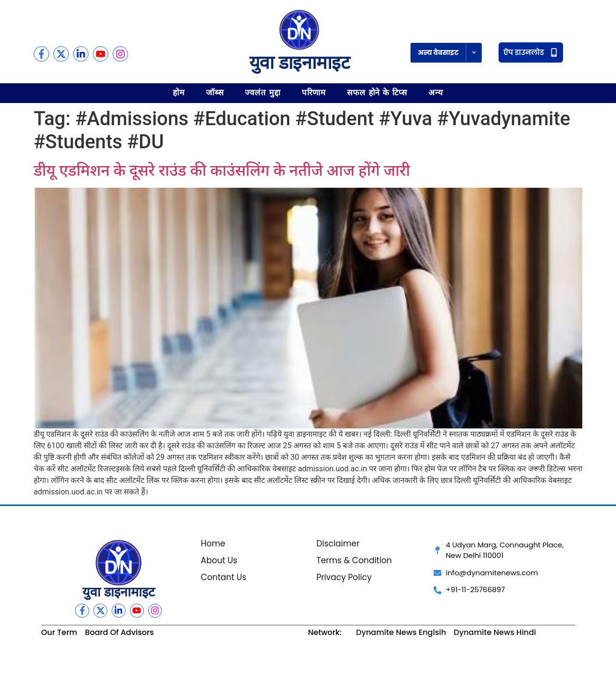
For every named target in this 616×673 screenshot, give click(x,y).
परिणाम (314, 93)
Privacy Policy (344, 577)
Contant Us (224, 577)
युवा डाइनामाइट (299, 63)
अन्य (436, 93)
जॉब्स (215, 93)
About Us (219, 560)
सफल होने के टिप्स (377, 93)
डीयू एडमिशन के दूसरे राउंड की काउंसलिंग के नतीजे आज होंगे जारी (222, 170)
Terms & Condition (354, 560)
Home (213, 544)
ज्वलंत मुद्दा (263, 93)
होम (179, 93)
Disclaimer (338, 544)
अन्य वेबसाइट (438, 52)
